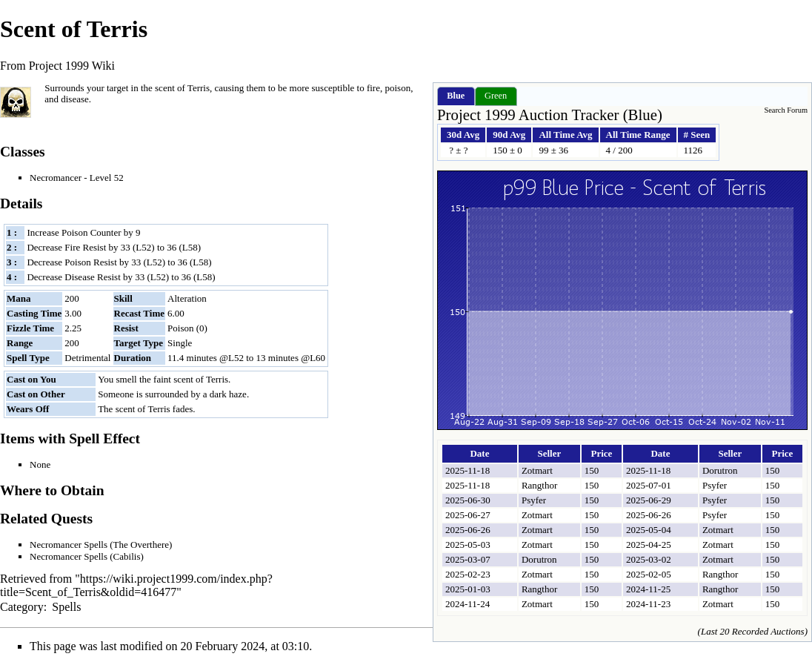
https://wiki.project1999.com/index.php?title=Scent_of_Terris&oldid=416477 (136, 585)
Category (22, 607)
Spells (66, 607)
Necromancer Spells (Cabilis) (87, 556)
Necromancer (56, 178)
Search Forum (786, 110)
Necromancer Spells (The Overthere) (101, 545)
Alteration (187, 298)
